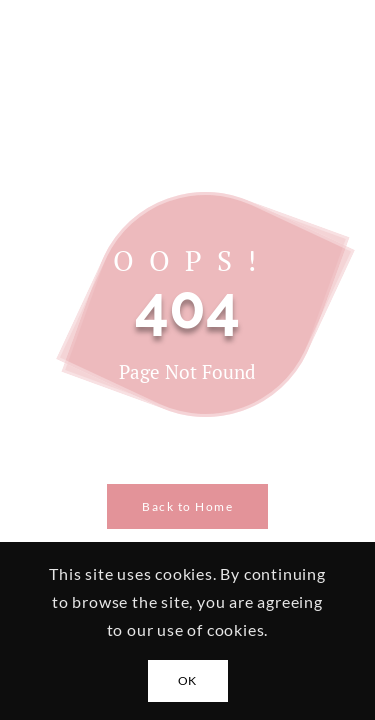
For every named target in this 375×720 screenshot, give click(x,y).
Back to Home (187, 506)
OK (187, 680)
